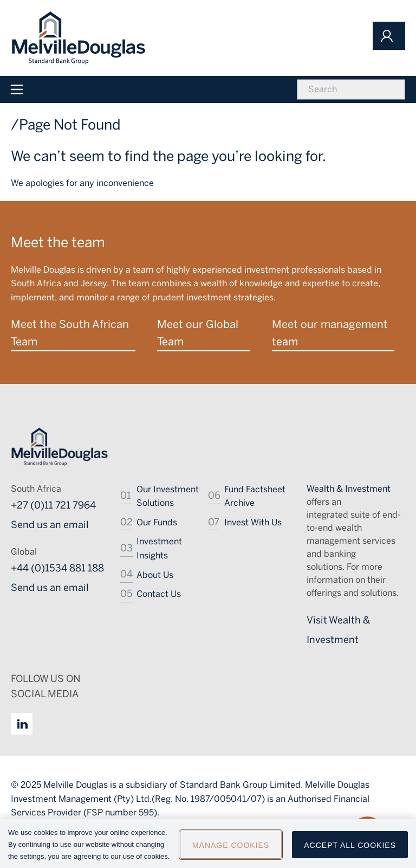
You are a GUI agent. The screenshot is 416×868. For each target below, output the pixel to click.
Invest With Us (253, 522)
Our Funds (157, 522)
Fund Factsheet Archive (255, 496)
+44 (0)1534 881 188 (57, 568)
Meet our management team (330, 333)
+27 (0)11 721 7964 (53, 505)
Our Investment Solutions (168, 496)
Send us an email (50, 525)
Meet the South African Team (70, 333)
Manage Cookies (231, 848)
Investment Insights (159, 548)
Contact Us (159, 594)
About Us (155, 575)
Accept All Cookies (350, 848)
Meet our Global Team (198, 333)
